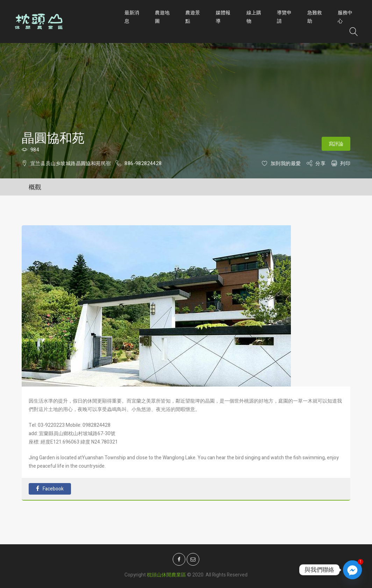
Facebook (50, 489)
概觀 (35, 187)
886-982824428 (143, 164)
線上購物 (254, 17)
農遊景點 (193, 17)
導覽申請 (284, 17)
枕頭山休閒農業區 (166, 573)
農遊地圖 (162, 17)
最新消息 (132, 17)
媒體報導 (223, 17)
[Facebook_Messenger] (352, 570)
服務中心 (345, 17)
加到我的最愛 (286, 164)
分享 (320, 164)
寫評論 (336, 144)
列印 (345, 164)
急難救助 (315, 17)
